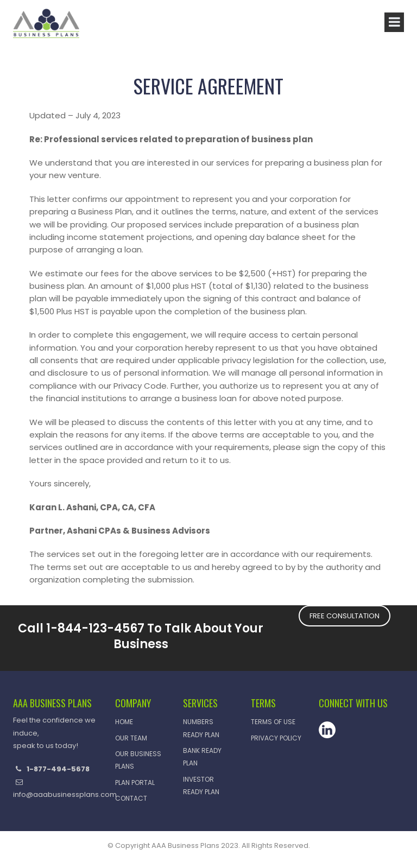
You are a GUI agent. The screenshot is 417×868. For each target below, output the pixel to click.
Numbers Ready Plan (201, 728)
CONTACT (131, 798)
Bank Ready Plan (202, 757)
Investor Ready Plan (201, 785)
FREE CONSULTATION (345, 616)
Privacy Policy (276, 738)
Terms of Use (273, 722)
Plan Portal (135, 783)
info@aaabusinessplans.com (65, 794)
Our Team (131, 738)
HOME (124, 722)
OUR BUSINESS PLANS (138, 760)
